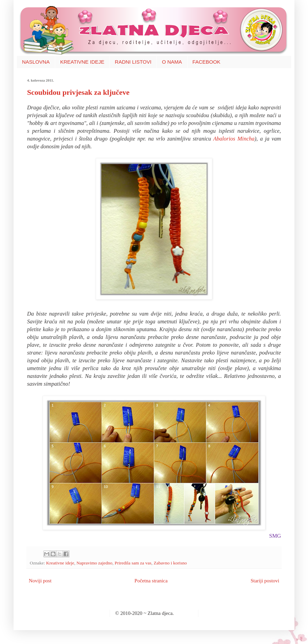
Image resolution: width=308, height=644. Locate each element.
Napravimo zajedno (94, 563)
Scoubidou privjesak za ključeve (78, 92)
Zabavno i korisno (170, 563)
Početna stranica (151, 581)
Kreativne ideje (60, 563)
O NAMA (172, 62)
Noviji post (40, 581)
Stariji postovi (265, 581)
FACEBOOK (207, 62)
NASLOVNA (36, 62)
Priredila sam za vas (133, 563)
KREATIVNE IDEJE (82, 62)
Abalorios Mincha (234, 139)
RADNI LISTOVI (133, 62)
